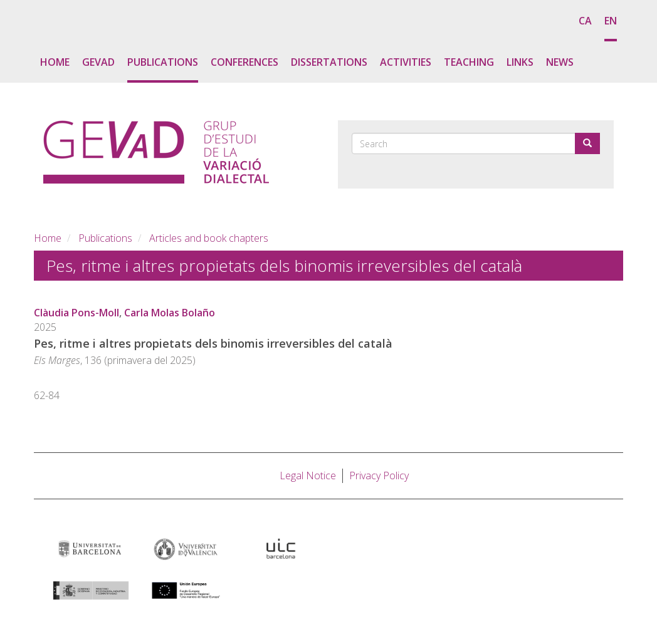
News (560, 62)
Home (55, 62)
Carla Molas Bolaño (170, 313)
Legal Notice (308, 475)
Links (520, 62)
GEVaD (98, 62)
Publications (163, 62)
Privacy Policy (379, 475)
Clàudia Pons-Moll (76, 313)
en (611, 21)
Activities (406, 62)
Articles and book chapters (209, 238)
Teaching (469, 62)
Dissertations (329, 62)
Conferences (244, 62)
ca (585, 21)
